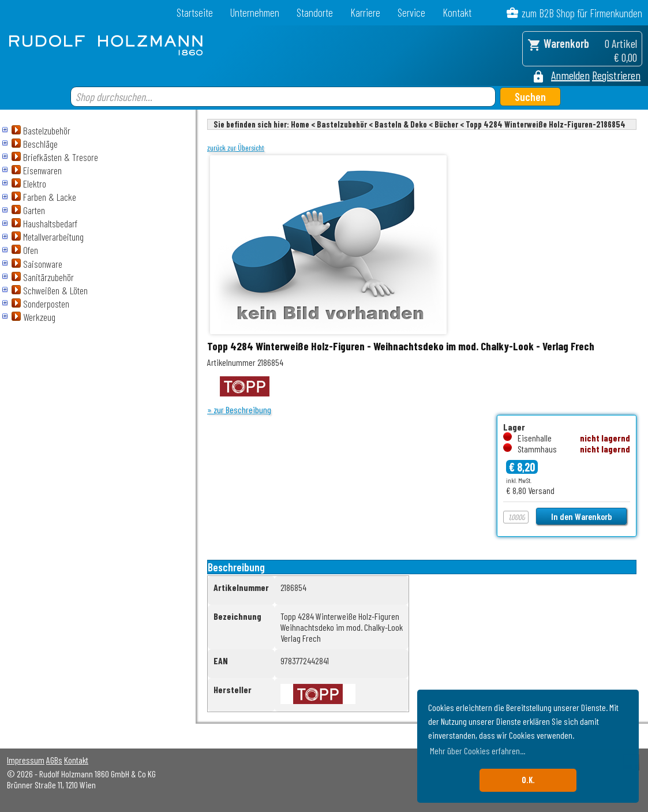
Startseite (195, 12)
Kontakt (457, 12)
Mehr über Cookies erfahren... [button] (477, 751)
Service (411, 12)
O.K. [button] (528, 780)
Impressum (26, 760)
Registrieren (616, 75)
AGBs (54, 760)
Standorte (315, 12)
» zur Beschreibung (239, 409)
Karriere (365, 12)
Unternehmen (255, 12)
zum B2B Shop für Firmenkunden (582, 13)
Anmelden (570, 75)
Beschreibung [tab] (236, 567)
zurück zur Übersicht (236, 148)
